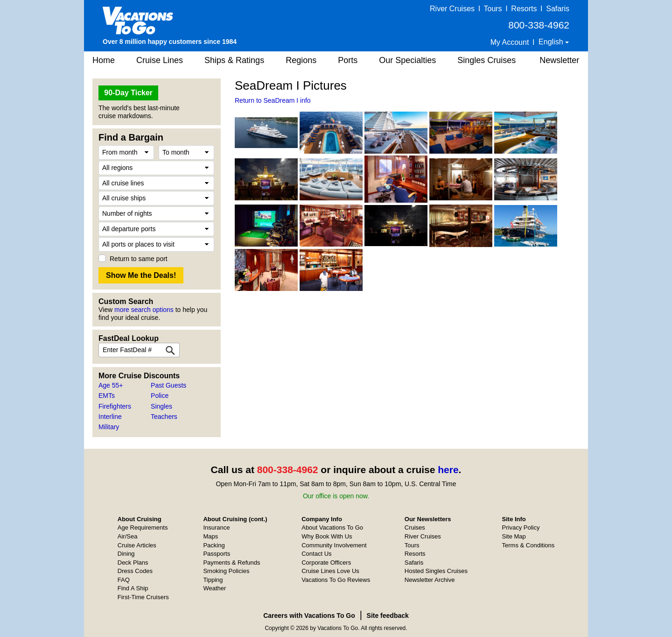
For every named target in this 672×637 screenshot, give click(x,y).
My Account (510, 42)
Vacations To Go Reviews (336, 580)
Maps (210, 536)
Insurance (216, 527)
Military (109, 427)
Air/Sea (128, 536)
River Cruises (452, 9)
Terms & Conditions (528, 545)
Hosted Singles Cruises (436, 571)
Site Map (514, 536)
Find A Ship (133, 588)
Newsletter (559, 60)
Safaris (558, 9)
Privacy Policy (521, 527)
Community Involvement (334, 545)
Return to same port (139, 259)
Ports (348, 60)
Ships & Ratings (234, 60)
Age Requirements (143, 527)
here (448, 470)
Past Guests (168, 385)
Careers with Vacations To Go (309, 616)
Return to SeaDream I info (273, 100)
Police (160, 396)
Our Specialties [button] (407, 60)
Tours (493, 9)
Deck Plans (133, 563)
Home (104, 60)
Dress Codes (135, 571)
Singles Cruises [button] (486, 60)
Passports (217, 554)
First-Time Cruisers (143, 597)
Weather (214, 588)
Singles (161, 406)
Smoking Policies (226, 571)
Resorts (524, 9)
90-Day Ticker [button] (128, 93)
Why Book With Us (327, 536)
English (552, 42)
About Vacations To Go (332, 527)
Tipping (213, 580)
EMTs (107, 396)
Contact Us (316, 554)
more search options (144, 310)
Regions (301, 60)
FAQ (124, 580)
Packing (214, 545)
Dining (126, 554)
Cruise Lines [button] (160, 60)
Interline (110, 417)
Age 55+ (111, 385)
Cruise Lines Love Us (330, 571)
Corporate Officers (326, 563)
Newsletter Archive (430, 580)
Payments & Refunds (231, 563)
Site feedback (388, 616)
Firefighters (115, 406)
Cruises (415, 527)
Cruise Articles (137, 545)
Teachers (164, 417)
